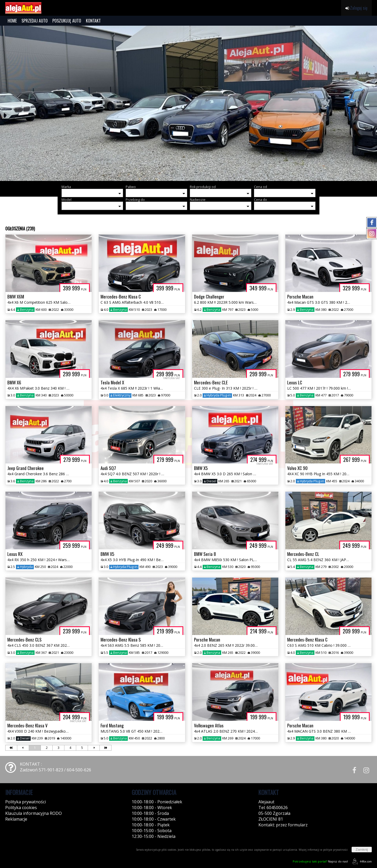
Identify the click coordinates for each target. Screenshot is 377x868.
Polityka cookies (21, 808)
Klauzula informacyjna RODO (34, 813)
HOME (12, 21)
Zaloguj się (356, 8)
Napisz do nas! (320, 861)
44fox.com (361, 861)
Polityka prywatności (26, 802)
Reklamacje (16, 819)
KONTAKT (93, 21)
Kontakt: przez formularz (283, 825)
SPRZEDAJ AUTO (35, 21)
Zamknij (362, 850)
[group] (188, 103)
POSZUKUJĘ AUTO (67, 21)
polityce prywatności (335, 850)
